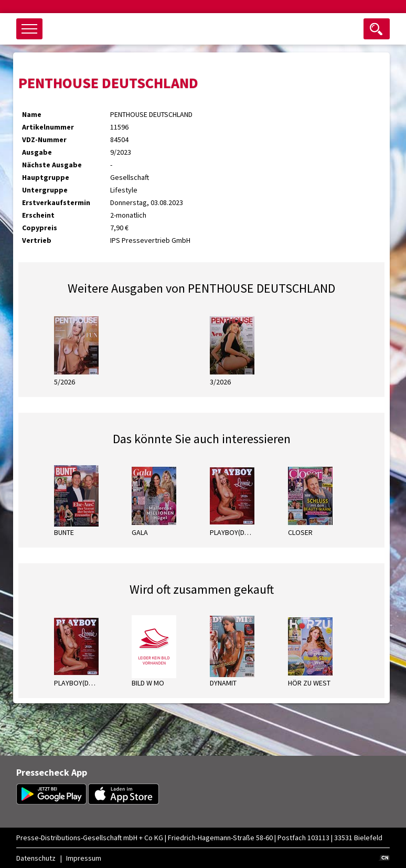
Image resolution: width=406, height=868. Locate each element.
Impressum (84, 858)
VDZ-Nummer (44, 140)
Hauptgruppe (46, 177)
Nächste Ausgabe (52, 165)
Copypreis (40, 228)
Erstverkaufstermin (56, 202)
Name (32, 114)
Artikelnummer (48, 127)
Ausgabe (37, 152)
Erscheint (38, 215)
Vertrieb (37, 240)
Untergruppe (45, 190)
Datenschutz (36, 858)
